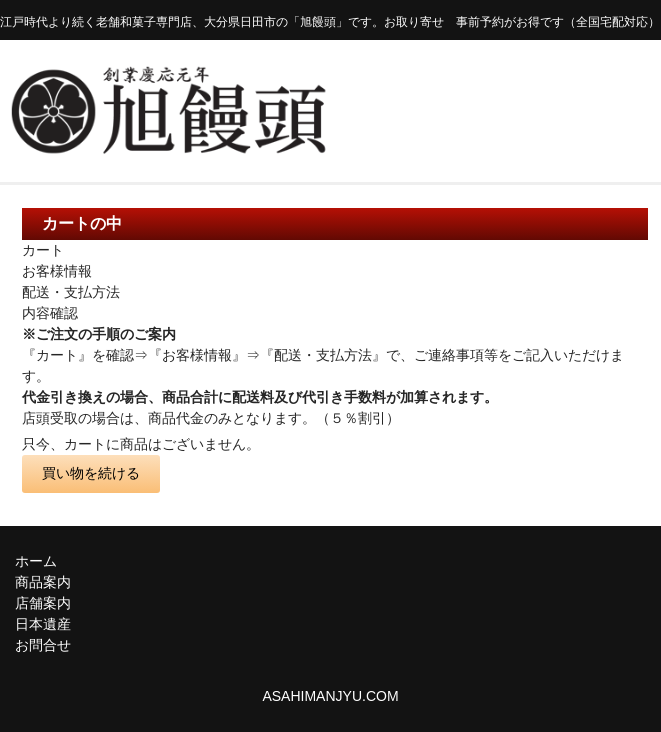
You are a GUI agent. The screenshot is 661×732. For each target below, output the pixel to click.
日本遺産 (43, 624)
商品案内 (43, 582)
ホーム (36, 561)
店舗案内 (43, 603)
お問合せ (43, 645)
